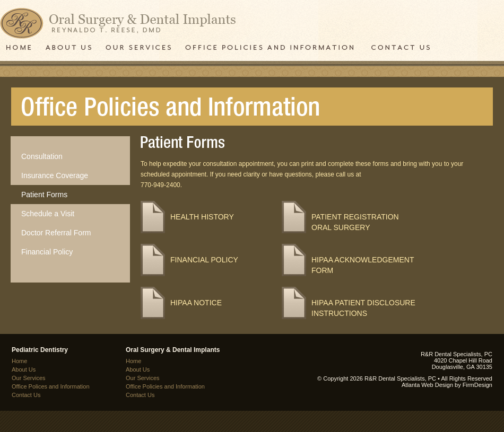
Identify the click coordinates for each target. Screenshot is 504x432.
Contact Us (26, 395)
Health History (202, 217)
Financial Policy (47, 252)
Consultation (42, 156)
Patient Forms (44, 195)
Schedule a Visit (48, 214)
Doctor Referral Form (56, 233)
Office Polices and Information (51, 386)
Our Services (29, 378)
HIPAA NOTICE (196, 303)
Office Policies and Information (165, 386)
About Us (24, 369)
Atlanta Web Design (427, 385)
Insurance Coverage (55, 175)
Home (19, 361)
